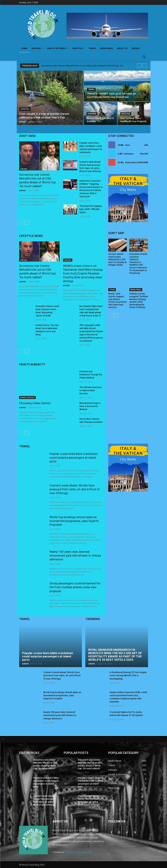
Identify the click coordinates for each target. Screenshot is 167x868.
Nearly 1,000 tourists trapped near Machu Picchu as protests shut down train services (118, 301)
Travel (91, 89)
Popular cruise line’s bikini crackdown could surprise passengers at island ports (73, 458)
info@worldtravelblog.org (78, 852)
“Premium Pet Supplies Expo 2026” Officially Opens (91, 209)
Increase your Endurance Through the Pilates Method (91, 375)
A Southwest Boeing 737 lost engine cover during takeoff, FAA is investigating (128, 675)
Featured (92, 114)
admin (23, 190)
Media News (136, 250)
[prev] (139, 66)
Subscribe (143, 162)
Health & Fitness (27, 397)
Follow (144, 154)
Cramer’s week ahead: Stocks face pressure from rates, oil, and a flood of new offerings (75, 489)
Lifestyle (25, 109)
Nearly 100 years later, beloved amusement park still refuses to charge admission (75, 555)
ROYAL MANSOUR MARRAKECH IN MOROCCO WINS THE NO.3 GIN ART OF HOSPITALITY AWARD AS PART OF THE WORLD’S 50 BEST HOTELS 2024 (115, 655)
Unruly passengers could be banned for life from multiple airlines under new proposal (75, 587)
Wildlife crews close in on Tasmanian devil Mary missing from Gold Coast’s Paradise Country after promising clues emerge (83, 273)
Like (146, 145)
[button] (144, 57)
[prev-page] (21, 223)
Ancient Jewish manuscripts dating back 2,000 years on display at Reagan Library (117, 259)
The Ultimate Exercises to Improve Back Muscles (91, 390)
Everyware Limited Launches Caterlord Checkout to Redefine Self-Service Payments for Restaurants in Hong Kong (138, 264)
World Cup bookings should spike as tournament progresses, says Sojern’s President (74, 521)
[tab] (83, 739)
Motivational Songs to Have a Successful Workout (90, 406)
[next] (145, 66)
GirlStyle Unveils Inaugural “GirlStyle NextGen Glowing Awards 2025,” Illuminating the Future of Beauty (139, 301)
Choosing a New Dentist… (36, 403)
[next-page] (27, 223)
